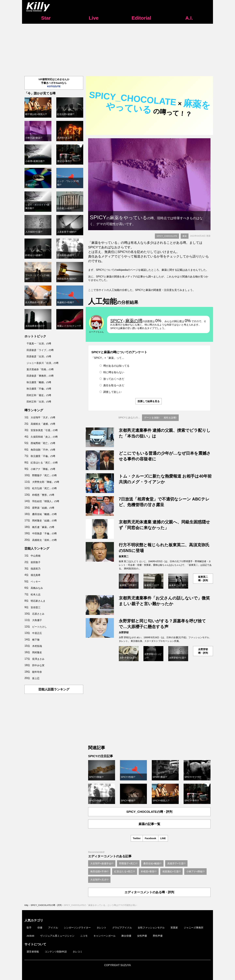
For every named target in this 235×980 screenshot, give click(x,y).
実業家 (174, 928)
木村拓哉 (37, 646)
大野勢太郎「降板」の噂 (46, 482)
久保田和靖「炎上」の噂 (44, 437)
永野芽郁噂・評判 (203, 651)
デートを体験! (152, 418)
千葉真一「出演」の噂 (39, 343)
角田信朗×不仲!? (99, 871)
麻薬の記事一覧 (149, 824)
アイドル (53, 928)
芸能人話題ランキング (54, 689)
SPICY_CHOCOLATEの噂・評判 (149, 812)
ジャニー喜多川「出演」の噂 (43, 363)
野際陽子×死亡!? (128, 863)
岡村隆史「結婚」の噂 (44, 521)
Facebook (150, 838)
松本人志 (36, 594)
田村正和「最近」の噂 (39, 395)
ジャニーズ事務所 (194, 928)
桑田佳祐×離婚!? (152, 863)
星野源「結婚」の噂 (43, 508)
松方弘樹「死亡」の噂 (44, 488)
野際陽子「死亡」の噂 (44, 475)
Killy (26, 905)
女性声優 (142, 936)
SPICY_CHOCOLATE (167, 236)
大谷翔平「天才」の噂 (43, 417)
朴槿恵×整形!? (149, 871)
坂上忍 (36, 678)
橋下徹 (36, 640)
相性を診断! (170, 418)
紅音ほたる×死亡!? (125, 871)
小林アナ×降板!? (195, 871)
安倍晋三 (36, 607)
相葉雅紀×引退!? (171, 871)
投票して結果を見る (149, 401)
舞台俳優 (126, 936)
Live (94, 18)
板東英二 (124, 556)
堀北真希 (36, 575)
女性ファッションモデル (151, 928)
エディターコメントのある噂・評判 (149, 892)
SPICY (117, 321)
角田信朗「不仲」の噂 (43, 450)
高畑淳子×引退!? (176, 863)
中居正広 (37, 633)
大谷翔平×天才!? (99, 880)
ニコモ (84, 936)
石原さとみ (38, 614)
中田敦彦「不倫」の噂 (44, 533)
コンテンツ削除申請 (56, 952)
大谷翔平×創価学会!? (102, 863)
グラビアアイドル (122, 928)
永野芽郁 (124, 632)
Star (46, 18)
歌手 (29, 928)
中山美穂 (36, 556)
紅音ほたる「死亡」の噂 (44, 463)
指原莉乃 (36, 569)
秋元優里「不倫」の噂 (39, 389)
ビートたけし (39, 627)
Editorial (141, 18)
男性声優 (158, 936)
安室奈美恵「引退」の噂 (44, 430)
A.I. (189, 18)
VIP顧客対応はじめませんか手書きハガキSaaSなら (54, 83)
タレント (102, 928)
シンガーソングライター (77, 928)
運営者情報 (33, 952)
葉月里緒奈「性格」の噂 (40, 369)
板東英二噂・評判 (203, 579)
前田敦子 (36, 562)
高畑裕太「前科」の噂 (44, 540)
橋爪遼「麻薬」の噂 (43, 527)
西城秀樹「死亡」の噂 (43, 443)
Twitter (137, 838)
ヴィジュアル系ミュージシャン (57, 936)
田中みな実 (38, 665)
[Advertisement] (117, 48)
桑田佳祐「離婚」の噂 (44, 514)
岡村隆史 (37, 652)
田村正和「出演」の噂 (39, 402)
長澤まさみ (38, 659)
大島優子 (37, 620)
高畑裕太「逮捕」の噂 (43, 424)
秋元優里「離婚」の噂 (39, 382)
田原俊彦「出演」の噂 (39, 356)
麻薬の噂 (134, 321)
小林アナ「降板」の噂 (43, 469)
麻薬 (185, 236)
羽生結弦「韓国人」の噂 (46, 501)
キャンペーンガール (105, 936)
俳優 (40, 928)
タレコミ (78, 952)
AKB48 (30, 936)
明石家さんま (38, 601)
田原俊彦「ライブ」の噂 (40, 350)
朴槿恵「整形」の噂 (43, 495)
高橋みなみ (37, 588)
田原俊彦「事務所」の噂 (40, 376)
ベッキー (36, 582)
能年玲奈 (37, 672)
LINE (163, 838)
